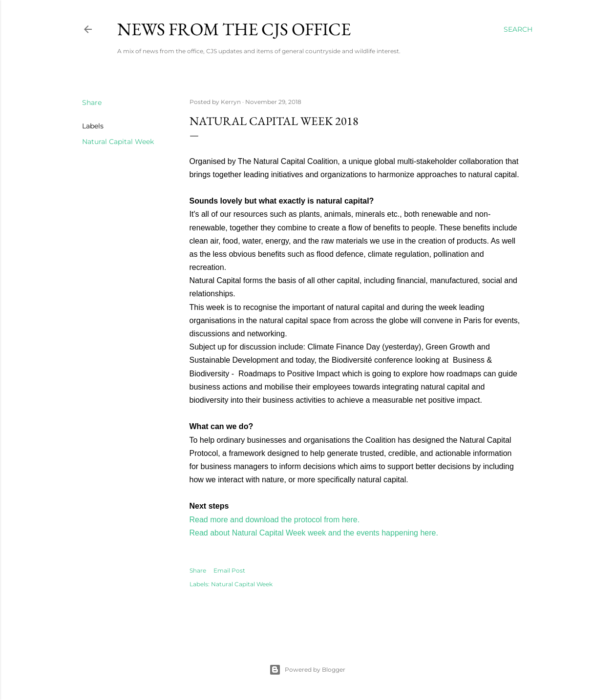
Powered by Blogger (307, 670)
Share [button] (92, 103)
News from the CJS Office (234, 29)
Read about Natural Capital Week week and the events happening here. (314, 533)
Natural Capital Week (118, 142)
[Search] (518, 29)
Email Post (229, 570)
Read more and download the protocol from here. (275, 520)
